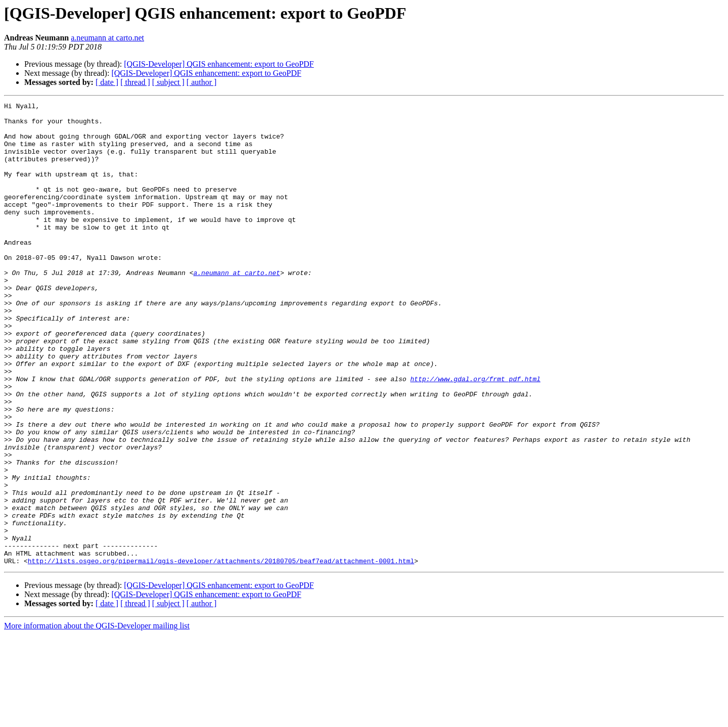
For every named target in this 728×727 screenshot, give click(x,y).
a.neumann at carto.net (107, 38)
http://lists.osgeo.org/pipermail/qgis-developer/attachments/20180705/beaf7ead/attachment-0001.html (221, 653)
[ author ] (202, 82)
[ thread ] (135, 82)
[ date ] (107, 82)
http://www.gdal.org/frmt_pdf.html (475, 435)
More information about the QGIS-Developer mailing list (97, 718)
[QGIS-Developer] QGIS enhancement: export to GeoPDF (219, 64)
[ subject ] (168, 82)
